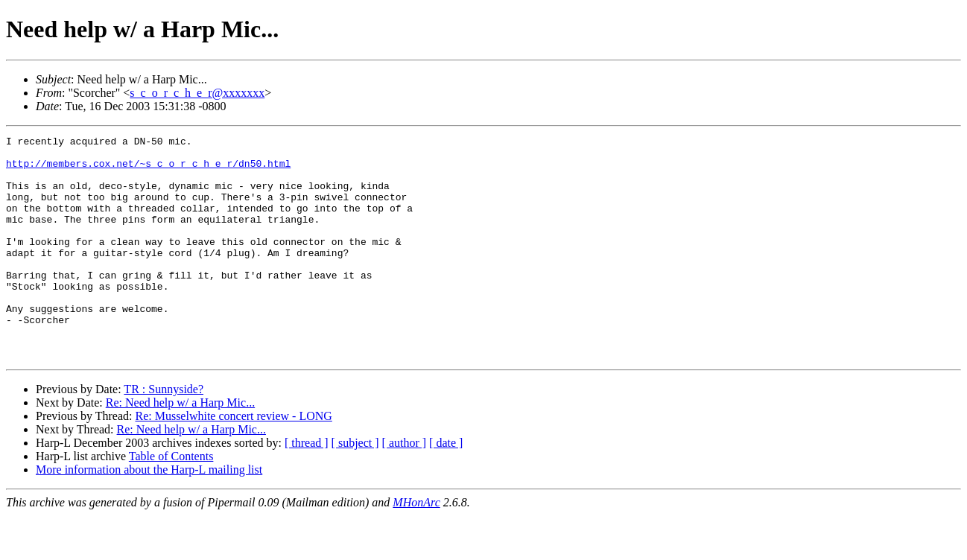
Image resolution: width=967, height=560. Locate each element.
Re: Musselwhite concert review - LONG (233, 461)
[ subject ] (355, 487)
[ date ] (446, 487)
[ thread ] (307, 487)
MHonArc (416, 547)
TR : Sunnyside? (164, 434)
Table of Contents (171, 501)
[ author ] (405, 487)
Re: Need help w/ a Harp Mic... (180, 447)
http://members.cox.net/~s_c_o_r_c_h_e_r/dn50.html (148, 170)
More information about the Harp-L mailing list (149, 514)
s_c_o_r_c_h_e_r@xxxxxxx (197, 93)
